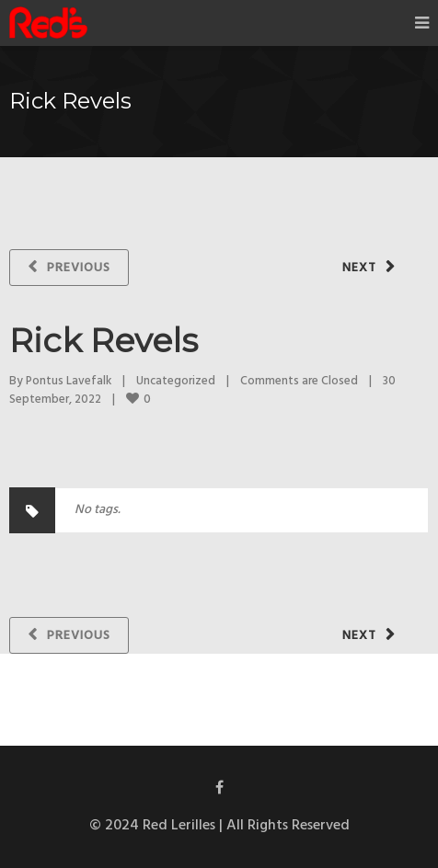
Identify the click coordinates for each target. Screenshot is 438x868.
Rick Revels (104, 340)
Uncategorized (176, 381)
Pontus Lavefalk (69, 381)
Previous (79, 268)
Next (359, 268)
